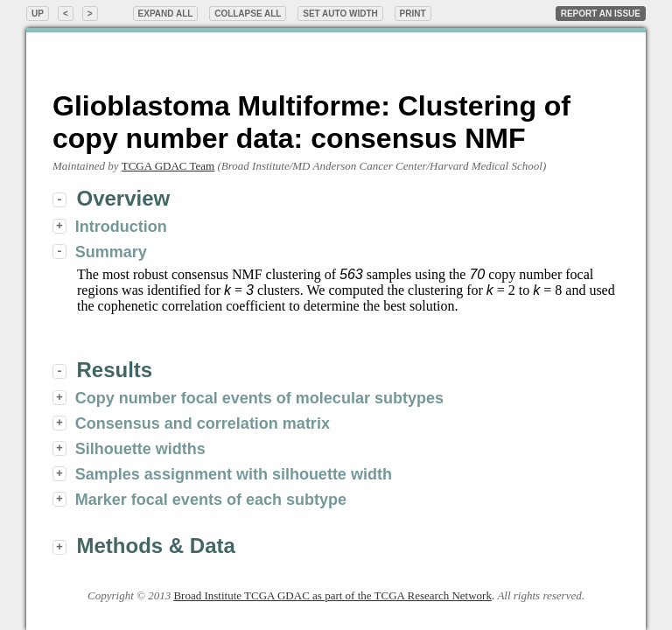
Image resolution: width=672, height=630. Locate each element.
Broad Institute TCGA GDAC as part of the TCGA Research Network (332, 595)
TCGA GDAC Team (168, 166)
